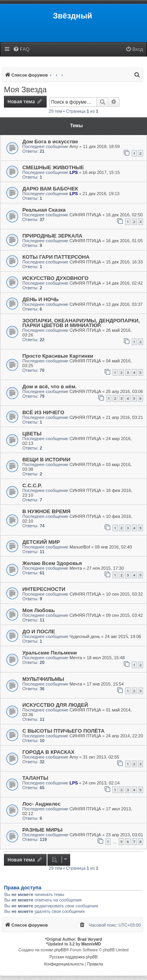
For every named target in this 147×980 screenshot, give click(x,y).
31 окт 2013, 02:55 (101, 757)
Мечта (76, 568)
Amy (74, 146)
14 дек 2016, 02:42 (124, 283)
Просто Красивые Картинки (58, 356)
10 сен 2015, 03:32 (124, 594)
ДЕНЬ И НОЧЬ (41, 299)
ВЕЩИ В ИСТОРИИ (46, 460)
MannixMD (91, 944)
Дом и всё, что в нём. (50, 387)
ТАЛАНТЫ (35, 778)
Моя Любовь (39, 610)
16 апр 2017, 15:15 (101, 172)
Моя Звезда (25, 90)
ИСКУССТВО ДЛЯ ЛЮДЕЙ (55, 705)
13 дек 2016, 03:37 (124, 304)
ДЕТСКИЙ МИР (41, 542)
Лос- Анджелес (42, 804)
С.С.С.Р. (32, 485)
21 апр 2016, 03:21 (124, 417)
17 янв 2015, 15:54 (105, 684)
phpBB (60, 950)
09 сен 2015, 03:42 (124, 615)
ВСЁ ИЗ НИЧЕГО (43, 412)
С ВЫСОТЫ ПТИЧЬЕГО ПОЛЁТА (64, 731)
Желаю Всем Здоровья (52, 563)
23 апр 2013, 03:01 (124, 835)
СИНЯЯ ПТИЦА (85, 215)
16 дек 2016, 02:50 (124, 215)
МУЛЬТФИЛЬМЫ (43, 679)
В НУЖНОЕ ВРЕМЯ (46, 511)
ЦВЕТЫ (32, 434)
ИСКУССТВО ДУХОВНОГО (55, 278)
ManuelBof (80, 547)
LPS (73, 172)
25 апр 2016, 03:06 (124, 391)
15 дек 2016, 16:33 (124, 262)
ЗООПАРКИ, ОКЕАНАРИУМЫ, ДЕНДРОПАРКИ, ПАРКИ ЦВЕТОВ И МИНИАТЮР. (81, 323)
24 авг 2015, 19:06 (123, 636)
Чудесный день (85, 636)
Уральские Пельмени (50, 653)
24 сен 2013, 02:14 (101, 783)
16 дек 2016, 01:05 (124, 241)
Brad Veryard (90, 939)
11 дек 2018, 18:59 (101, 146)
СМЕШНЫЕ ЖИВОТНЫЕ (53, 167)
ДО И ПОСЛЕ (39, 632)
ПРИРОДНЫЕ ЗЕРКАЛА (52, 236)
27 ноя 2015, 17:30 (105, 568)
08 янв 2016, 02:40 (113, 547)
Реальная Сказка (44, 210)
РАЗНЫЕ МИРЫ (43, 830)
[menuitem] (21, 50)
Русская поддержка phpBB (73, 957)
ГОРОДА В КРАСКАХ (48, 752)
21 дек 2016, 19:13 (101, 194)
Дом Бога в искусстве (50, 142)
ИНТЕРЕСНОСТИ (44, 589)
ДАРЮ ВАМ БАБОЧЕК (50, 189)
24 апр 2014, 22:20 (124, 736)
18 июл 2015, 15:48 (106, 658)
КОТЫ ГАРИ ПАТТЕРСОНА (56, 257)
